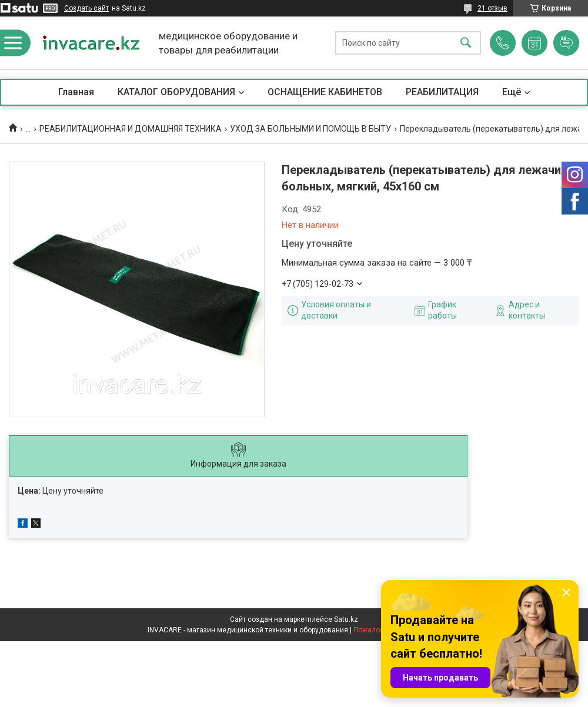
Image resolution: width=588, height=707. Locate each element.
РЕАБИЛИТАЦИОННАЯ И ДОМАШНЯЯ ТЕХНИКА (131, 129)
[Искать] (466, 43)
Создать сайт (86, 8)
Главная (76, 92)
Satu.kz (346, 619)
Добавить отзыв (566, 43)
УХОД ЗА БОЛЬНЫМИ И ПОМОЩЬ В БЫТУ (310, 129)
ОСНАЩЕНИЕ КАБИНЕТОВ (325, 92)
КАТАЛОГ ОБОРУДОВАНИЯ (176, 92)
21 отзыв (492, 8)
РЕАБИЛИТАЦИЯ (442, 92)
